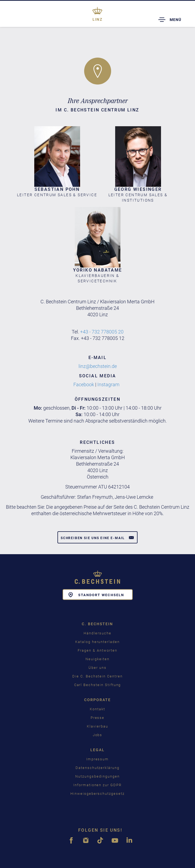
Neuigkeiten (97, 659)
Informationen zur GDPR (97, 785)
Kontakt (97, 709)
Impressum (98, 759)
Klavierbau (97, 726)
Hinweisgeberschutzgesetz (97, 794)
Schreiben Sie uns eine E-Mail (97, 537)
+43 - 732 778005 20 (102, 332)
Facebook (84, 384)
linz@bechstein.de (98, 366)
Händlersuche (97, 633)
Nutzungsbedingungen (97, 776)
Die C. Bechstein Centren (97, 676)
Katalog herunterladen (97, 642)
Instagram (109, 384)
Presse (98, 718)
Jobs (98, 735)
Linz (97, 19)
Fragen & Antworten (97, 650)
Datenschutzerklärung (97, 768)
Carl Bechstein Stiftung (98, 685)
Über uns (97, 668)
